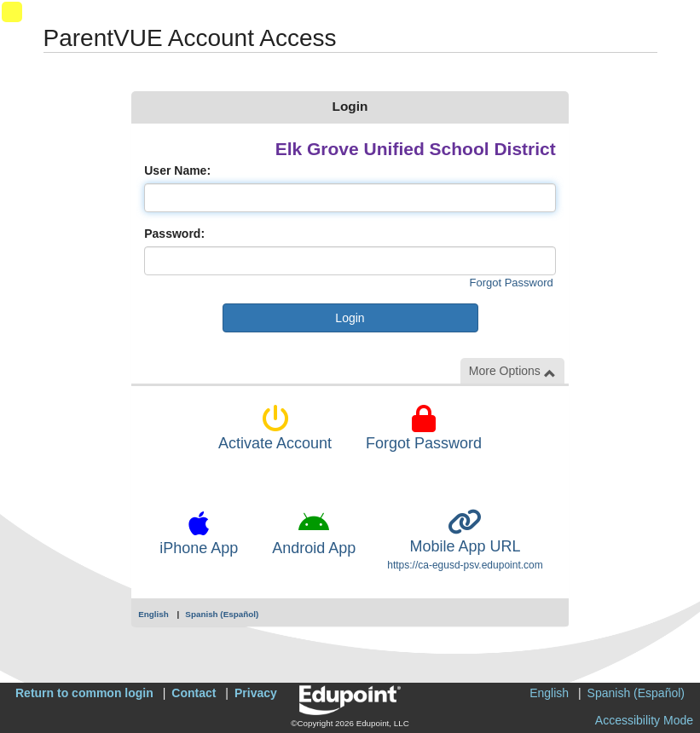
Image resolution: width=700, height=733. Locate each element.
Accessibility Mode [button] (644, 720)
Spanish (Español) (222, 614)
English (153, 614)
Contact (194, 693)
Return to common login (84, 693)
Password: (174, 234)
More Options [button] (512, 371)
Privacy (256, 693)
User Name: (177, 170)
